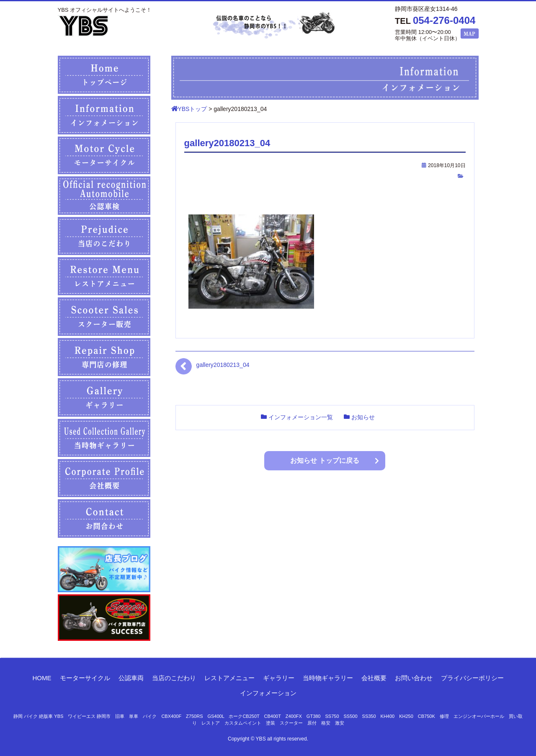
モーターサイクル (85, 678)
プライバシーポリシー (472, 678)
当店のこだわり (174, 678)
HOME (42, 678)
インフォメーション (268, 693)
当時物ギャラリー (328, 678)
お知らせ (363, 417)
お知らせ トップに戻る (325, 461)
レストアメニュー (229, 678)
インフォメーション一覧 (301, 417)
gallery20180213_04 (223, 365)
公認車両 (131, 678)
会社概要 (374, 678)
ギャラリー (279, 678)
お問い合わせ (414, 678)
